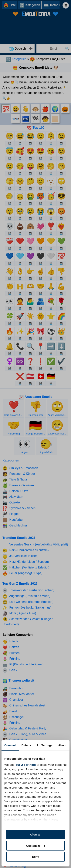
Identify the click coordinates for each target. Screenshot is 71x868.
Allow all (36, 834)
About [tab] (63, 745)
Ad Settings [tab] (45, 745)
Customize (36, 846)
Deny (36, 857)
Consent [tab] (10, 745)
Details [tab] (26, 745)
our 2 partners (26, 765)
